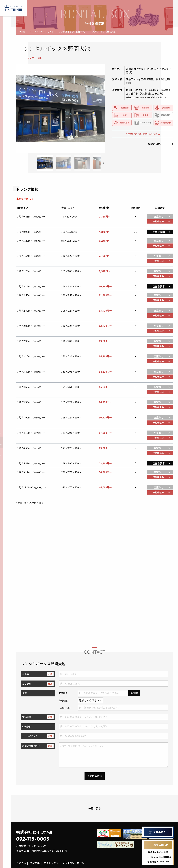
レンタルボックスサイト (42, 31)
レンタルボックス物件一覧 (72, 31)
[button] (103, 163)
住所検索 (134, 693)
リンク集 (35, 863)
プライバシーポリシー (75, 863)
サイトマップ (51, 863)
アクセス (21, 863)
